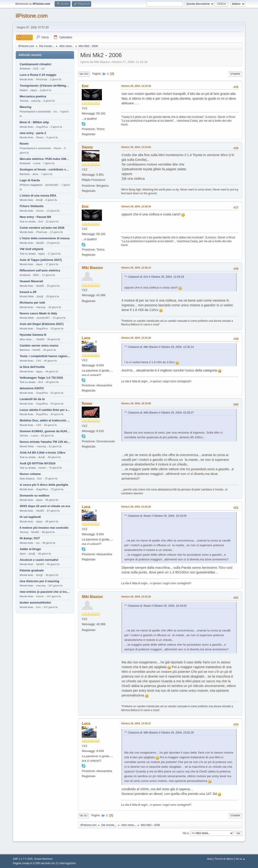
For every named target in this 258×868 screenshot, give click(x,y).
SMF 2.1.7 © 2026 (23, 859)
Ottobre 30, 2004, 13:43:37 (136, 723)
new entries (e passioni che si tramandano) (45, 592)
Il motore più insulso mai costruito (44, 528)
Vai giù (84, 74)
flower (87, 404)
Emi (85, 86)
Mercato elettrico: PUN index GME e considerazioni (45, 159)
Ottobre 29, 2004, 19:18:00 (136, 403)
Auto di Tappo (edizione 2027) (41, 260)
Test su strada (28, 221)
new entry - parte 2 (33, 133)
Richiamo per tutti (32, 303)
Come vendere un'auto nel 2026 (42, 228)
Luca (86, 338)
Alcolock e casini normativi (39, 560)
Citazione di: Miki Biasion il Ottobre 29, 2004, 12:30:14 (161, 347)
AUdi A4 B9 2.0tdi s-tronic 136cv (42, 453)
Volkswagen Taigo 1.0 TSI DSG (41, 378)
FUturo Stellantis (32, 206)
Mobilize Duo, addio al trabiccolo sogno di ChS (45, 420)
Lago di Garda (30, 180)
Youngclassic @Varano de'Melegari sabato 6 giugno (45, 86)
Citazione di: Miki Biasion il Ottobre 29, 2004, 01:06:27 (161, 413)
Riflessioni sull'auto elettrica (40, 270)
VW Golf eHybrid (31, 249)
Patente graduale (32, 570)
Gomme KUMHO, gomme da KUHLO (45, 431)
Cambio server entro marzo (39, 346)
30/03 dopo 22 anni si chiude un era (45, 506)
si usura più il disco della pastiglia (44, 485)
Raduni (24, 90)
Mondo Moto (27, 296)
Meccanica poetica (33, 96)
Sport (23, 554)
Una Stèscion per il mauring (39, 581)
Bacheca (24, 174)
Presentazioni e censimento (35, 112)
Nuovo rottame (30, 474)
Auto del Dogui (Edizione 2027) (42, 324)
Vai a (185, 833)
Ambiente (25, 69)
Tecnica (24, 101)
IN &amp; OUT (30, 538)
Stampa (235, 74)
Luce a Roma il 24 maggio (38, 75)
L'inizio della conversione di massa (44, 238)
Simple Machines (43, 859)
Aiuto (210, 859)
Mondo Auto (26, 79)
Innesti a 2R (28, 292)
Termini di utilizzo (224, 859)
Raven (24, 144)
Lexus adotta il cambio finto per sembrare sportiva (45, 410)
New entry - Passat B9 (35, 217)
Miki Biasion (92, 268)
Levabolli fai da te (32, 399)
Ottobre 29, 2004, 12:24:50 (136, 147)
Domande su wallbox (34, 496)
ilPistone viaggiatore (31, 185)
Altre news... (26, 339)
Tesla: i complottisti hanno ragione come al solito (45, 356)
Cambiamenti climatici (35, 64)
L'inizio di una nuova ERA (38, 196)
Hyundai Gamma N (33, 335)
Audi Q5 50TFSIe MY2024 (37, 463)
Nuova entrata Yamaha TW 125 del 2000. (45, 442)
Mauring (25, 107)
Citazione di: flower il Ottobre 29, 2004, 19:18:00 (157, 516)
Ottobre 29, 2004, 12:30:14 (136, 268)
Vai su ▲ (240, 859)
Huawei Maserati (31, 281)
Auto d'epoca (27, 479)
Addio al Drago (30, 549)
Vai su (83, 816)
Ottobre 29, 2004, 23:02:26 (136, 597)
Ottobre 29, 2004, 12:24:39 (136, 86)
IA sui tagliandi (30, 517)
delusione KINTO (32, 388)
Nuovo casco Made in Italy (38, 313)
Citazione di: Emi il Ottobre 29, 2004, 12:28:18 (156, 277)
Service (24, 436)
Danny (87, 147)
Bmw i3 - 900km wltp (34, 122)
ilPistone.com (32, 16)
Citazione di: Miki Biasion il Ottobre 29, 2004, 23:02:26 (161, 733)
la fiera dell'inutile (32, 367)
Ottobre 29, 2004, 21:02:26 (136, 507)
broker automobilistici (35, 603)
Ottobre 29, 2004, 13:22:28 (136, 338)
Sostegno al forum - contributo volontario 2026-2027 (45, 169)
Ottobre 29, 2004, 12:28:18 (136, 206)
